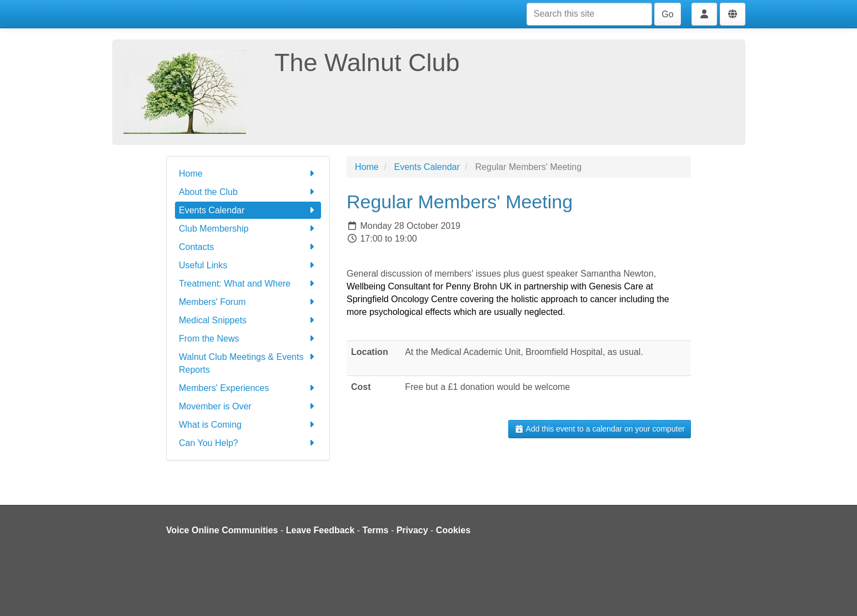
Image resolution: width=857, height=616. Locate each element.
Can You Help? (248, 443)
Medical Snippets (248, 320)
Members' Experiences (248, 388)
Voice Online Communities (222, 530)
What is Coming (248, 425)
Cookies (453, 530)
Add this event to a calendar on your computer (600, 429)
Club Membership (248, 229)
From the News (248, 339)
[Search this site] (589, 14)
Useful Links (248, 265)
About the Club (248, 192)
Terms (376, 530)
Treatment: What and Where (248, 284)
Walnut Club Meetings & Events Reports (248, 362)
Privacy (412, 530)
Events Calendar (248, 210)
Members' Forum (248, 302)
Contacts (248, 247)
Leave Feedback (320, 530)
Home (248, 174)
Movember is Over (248, 406)
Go (667, 14)
